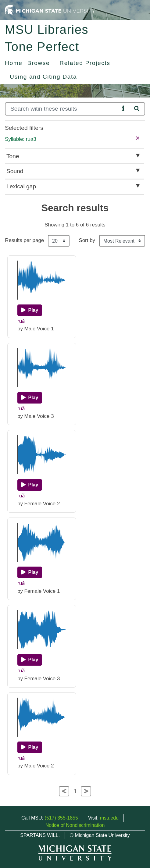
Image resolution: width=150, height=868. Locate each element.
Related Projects (85, 63)
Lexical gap (21, 186)
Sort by (87, 240)
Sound (15, 171)
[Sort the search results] (122, 241)
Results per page (24, 240)
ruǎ (21, 321)
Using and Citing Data (43, 77)
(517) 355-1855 (61, 818)
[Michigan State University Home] (50, 10)
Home (14, 63)
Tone (13, 156)
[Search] (62, 109)
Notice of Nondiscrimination (75, 825)
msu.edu (109, 818)
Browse (39, 63)
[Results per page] (59, 241)
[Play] (30, 310)
